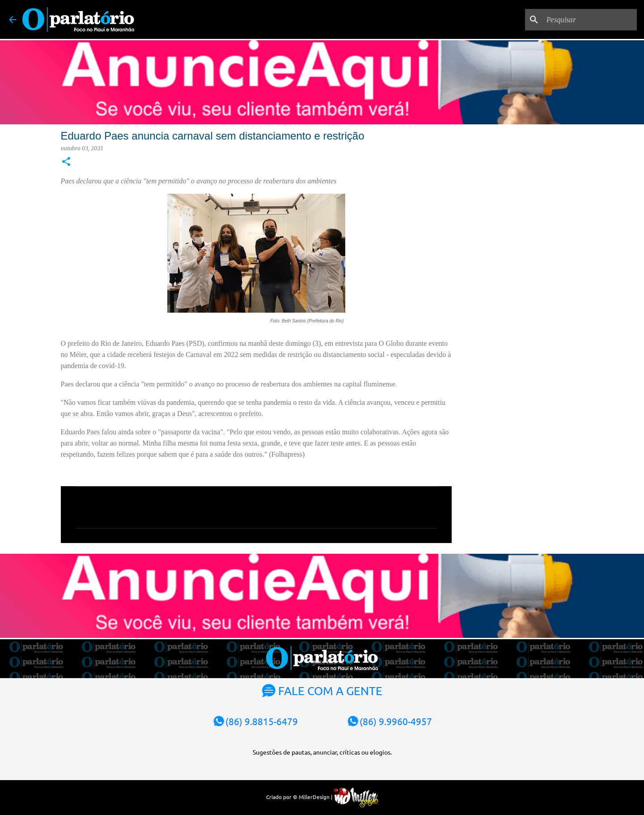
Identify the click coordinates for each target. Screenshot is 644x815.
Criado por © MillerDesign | (322, 797)
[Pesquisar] (590, 20)
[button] (66, 162)
